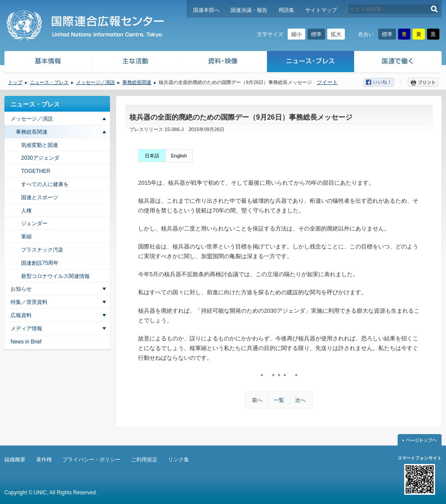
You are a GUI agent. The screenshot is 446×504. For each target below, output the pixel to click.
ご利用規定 (144, 460)
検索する (434, 9)
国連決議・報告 (249, 10)
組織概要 (15, 460)
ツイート (327, 82)
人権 (26, 211)
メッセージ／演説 (95, 82)
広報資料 (21, 315)
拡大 (336, 34)
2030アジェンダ (40, 158)
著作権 (44, 460)
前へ (257, 400)
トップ (15, 82)
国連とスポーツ (40, 197)
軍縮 (26, 237)
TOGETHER (36, 171)
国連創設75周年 (40, 263)
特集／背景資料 (29, 302)
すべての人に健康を (45, 184)
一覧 (279, 400)
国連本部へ (206, 10)
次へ (300, 400)
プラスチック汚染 (42, 250)
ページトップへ (420, 440)
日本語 (152, 156)
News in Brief (26, 342)
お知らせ (21, 289)
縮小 (296, 34)
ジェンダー (34, 223)
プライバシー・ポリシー (91, 460)
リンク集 (179, 460)
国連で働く (399, 63)
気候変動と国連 (40, 145)
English (179, 156)
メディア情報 (26, 329)
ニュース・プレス (311, 63)
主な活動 (136, 63)
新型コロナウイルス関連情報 (55, 276)
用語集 (286, 10)
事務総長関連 (137, 82)
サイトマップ (321, 10)
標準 (316, 34)
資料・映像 (223, 63)
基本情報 (48, 63)
